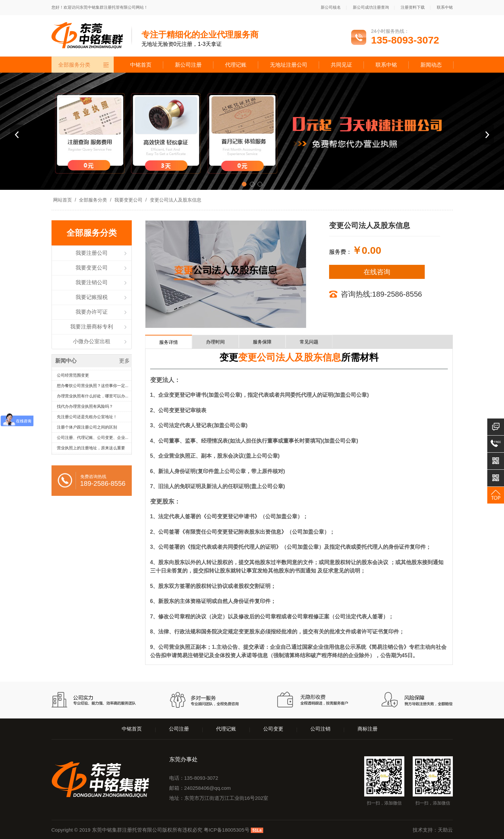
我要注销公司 (92, 282)
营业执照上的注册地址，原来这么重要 (91, 449)
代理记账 (236, 65)
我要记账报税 (92, 297)
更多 (124, 361)
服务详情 (169, 342)
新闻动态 (431, 65)
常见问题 (309, 342)
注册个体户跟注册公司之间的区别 (87, 429)
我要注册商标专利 (92, 327)
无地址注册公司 (289, 65)
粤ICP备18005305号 (227, 830)
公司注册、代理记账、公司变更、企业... (93, 439)
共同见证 (341, 65)
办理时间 (215, 342)
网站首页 (63, 200)
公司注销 (320, 729)
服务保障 (262, 342)
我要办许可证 (92, 312)
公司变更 (273, 729)
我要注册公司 (92, 253)
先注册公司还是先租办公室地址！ (87, 418)
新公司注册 (188, 65)
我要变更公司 (128, 200)
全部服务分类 (93, 200)
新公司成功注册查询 (371, 7)
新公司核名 (331, 7)
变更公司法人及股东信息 (175, 200)
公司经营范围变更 (73, 377)
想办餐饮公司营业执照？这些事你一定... (93, 387)
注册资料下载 (413, 7)
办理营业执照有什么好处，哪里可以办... (93, 397)
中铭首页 (141, 65)
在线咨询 (377, 272)
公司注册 (179, 729)
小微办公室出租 (92, 341)
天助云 (445, 830)
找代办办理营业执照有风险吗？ (85, 408)
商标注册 (368, 729)
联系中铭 (445, 7)
